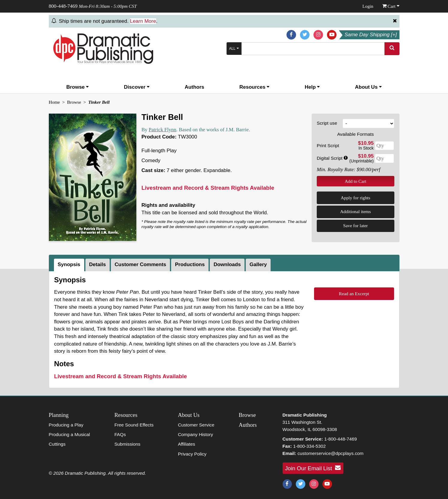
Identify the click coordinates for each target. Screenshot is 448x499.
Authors (194, 87)
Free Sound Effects (134, 425)
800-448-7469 (63, 6)
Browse (77, 87)
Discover (137, 87)
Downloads (227, 264)
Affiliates (187, 444)
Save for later (355, 226)
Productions (190, 264)
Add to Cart (355, 181)
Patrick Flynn (162, 130)
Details (97, 264)
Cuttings (57, 444)
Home (54, 102)
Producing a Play (66, 425)
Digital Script (332, 158)
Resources (255, 87)
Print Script (328, 146)
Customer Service (196, 425)
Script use (327, 123)
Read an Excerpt (354, 294)
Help (312, 87)
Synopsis (69, 264)
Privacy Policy (192, 454)
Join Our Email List (313, 468)
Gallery (258, 264)
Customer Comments (141, 264)
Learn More (143, 21)
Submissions (128, 444)
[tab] (70, 265)
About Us (368, 87)
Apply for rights (356, 198)
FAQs (120, 434)
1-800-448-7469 (341, 439)
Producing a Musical (70, 434)
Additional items (355, 211)
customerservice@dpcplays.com (331, 453)
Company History (196, 434)
